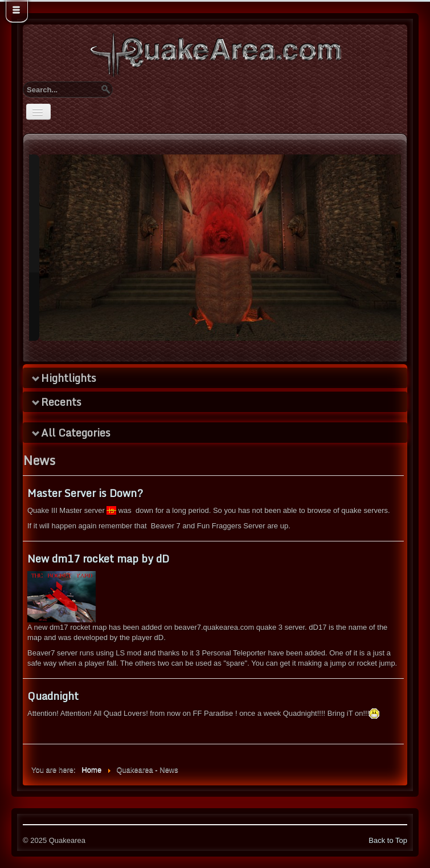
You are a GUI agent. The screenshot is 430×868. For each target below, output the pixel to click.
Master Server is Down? (85, 493)
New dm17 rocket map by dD (98, 559)
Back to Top (388, 840)
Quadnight (53, 696)
